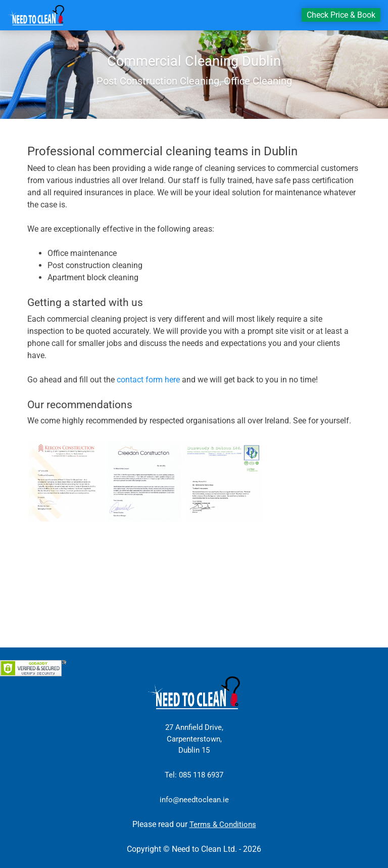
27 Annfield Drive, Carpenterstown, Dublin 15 (194, 739)
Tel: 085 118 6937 (194, 775)
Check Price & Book (341, 15)
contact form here (148, 380)
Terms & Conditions (223, 824)
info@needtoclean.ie (194, 800)
